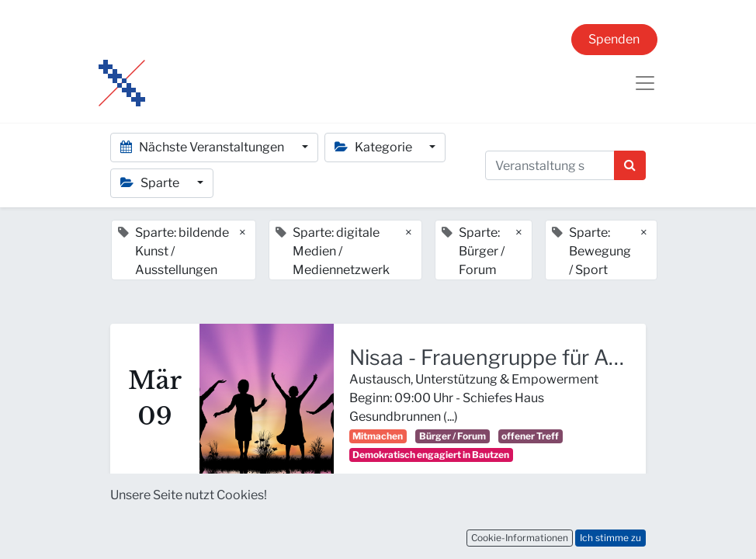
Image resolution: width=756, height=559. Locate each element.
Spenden (614, 39)
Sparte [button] (151, 183)
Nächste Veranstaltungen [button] (203, 147)
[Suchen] (630, 165)
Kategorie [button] (375, 147)
